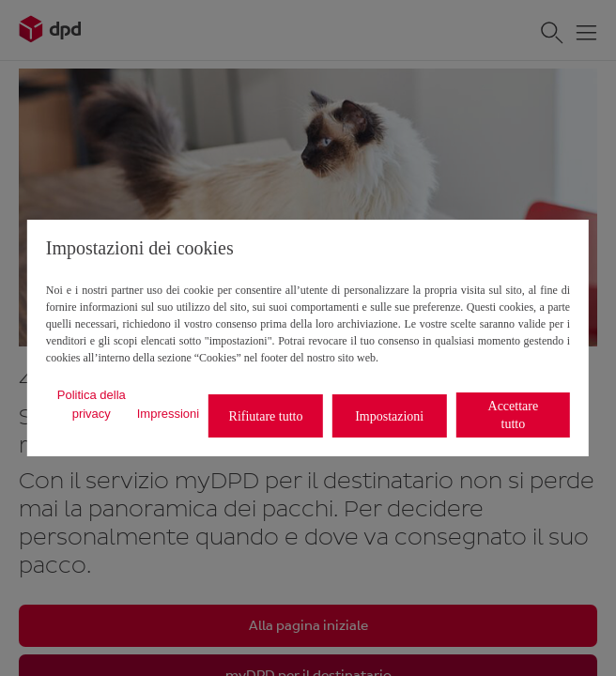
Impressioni (168, 414)
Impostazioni (389, 416)
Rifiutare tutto (266, 416)
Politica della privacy (92, 404)
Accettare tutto (514, 415)
